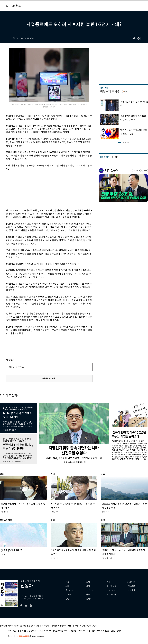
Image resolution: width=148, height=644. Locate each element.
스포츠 (68, 595)
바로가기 (137, 170)
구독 (126, 91)
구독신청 (131, 586)
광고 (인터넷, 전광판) (24, 626)
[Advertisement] (43, 189)
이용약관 (53, 626)
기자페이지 (111, 595)
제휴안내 (37, 626)
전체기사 (90, 599)
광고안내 (131, 590)
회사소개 (12, 626)
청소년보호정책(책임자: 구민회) (85, 626)
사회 (67, 586)
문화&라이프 (71, 590)
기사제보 (131, 582)
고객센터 (45, 626)
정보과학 (90, 590)
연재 (109, 582)
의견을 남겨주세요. (16, 367)
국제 (88, 586)
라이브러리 (111, 590)
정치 (67, 582)
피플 (88, 595)
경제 (88, 582)
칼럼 (67, 599)
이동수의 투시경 (110, 91)
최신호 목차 (112, 586)
